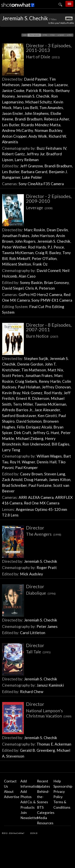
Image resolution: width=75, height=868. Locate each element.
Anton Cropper (14, 136)
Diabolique (41, 593)
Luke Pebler (32, 177)
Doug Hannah (36, 479)
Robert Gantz (13, 154)
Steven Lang (55, 474)
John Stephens (37, 113)
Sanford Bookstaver (19, 416)
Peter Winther (14, 247)
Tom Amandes (51, 108)
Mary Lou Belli (25, 108)
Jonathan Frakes (16, 236)
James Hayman (33, 85)
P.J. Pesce (56, 247)
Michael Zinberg (30, 438)
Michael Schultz (38, 102)
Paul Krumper (26, 467)
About (9, 792)
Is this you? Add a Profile (61, 23)
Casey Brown (31, 474)
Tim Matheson (34, 370)
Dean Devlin (57, 230)
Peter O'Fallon (44, 258)
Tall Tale (38, 652)
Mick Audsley (31, 574)
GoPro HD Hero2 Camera (40, 295)
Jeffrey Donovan (56, 387)
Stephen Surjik (36, 358)
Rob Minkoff (20, 258)
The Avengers (44, 534)
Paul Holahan (29, 387)
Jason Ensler (12, 113)
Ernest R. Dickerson (33, 398)
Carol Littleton (33, 633)
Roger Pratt (47, 567)
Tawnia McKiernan (18, 253)
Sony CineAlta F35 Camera (41, 184)
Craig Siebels (26, 381)
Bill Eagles (60, 444)
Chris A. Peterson (40, 288)
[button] (25, 35)
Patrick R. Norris (40, 90)
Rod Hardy (37, 247)
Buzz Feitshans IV (51, 148)
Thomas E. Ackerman (54, 744)
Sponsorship (63, 786)
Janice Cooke (13, 90)
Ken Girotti (47, 416)
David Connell (49, 270)
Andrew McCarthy (17, 130)
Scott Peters (13, 375)
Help (57, 781)
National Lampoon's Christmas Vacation (49, 713)
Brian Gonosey (56, 282)
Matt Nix (55, 370)
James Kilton (60, 479)
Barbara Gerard (34, 172)
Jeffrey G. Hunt (46, 433)
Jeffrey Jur (35, 154)
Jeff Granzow (31, 166)
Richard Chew (32, 692)
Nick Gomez (32, 393)
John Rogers (25, 241)
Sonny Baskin (31, 282)
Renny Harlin (50, 381)
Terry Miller (23, 404)
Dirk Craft (22, 433)
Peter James (47, 626)
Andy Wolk (38, 136)
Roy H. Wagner (22, 462)
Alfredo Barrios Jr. (17, 410)
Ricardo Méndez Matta (41, 125)
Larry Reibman (27, 160)
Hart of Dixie (43, 57)
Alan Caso (27, 276)
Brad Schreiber (14, 485)
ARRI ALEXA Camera (36, 497)
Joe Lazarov (58, 85)
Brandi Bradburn (29, 119)
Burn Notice (42, 336)
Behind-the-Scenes (43, 797)
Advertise (12, 797)
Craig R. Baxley (48, 253)
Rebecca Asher (56, 119)
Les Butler (11, 125)
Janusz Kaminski (50, 685)
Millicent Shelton (16, 264)
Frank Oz (40, 264)
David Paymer (36, 79)
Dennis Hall (46, 462)
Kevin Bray (11, 393)
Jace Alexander (47, 410)
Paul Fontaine (40, 485)
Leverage (39, 208)
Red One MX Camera (42, 503)
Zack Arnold (12, 479)
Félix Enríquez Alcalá (34, 427)
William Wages (49, 456)
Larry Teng (11, 450)
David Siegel (13, 288)
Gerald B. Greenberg (37, 750)
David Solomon (29, 421)
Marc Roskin (34, 230)
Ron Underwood (36, 444)
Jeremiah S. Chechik (33, 96)
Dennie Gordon (30, 364)
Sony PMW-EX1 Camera (52, 300)
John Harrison (43, 236)
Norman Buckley (48, 130)
